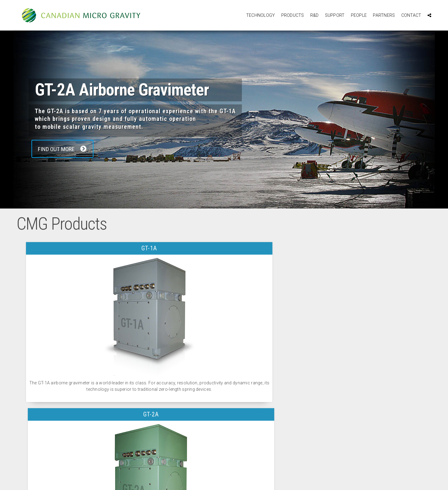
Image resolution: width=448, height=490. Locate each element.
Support (335, 15)
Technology (261, 15)
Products (293, 15)
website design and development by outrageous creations (224, 480)
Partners (384, 15)
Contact (411, 15)
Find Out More (65, 149)
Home (50, 456)
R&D (315, 15)
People (359, 15)
